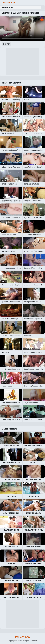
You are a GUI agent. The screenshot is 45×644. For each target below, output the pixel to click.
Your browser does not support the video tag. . (22, 28)
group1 (7, 44)
